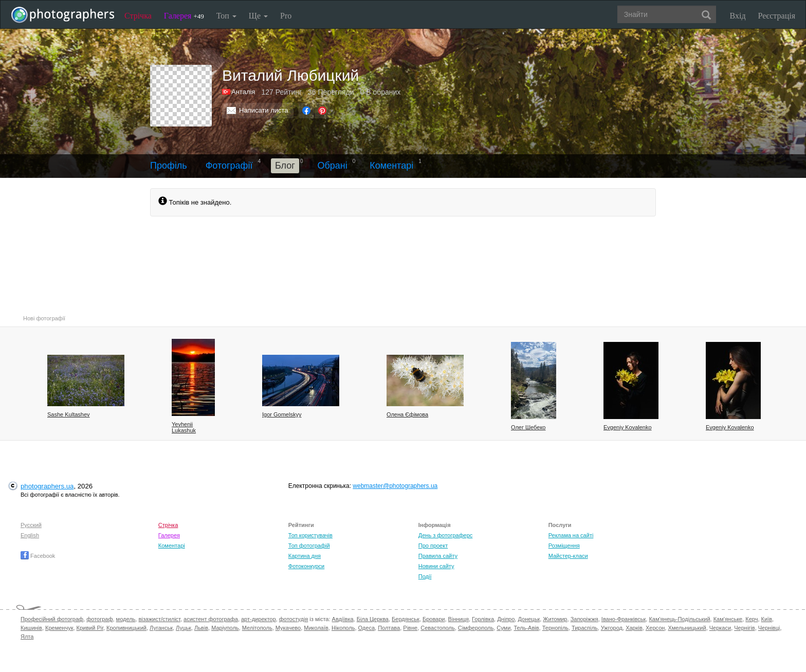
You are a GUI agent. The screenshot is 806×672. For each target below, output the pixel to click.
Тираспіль (585, 628)
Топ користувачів (310, 535)
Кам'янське (728, 619)
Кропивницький (126, 628)
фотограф (99, 619)
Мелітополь (257, 628)
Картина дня (305, 556)
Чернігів (744, 628)
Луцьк (184, 628)
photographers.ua (47, 486)
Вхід (738, 16)
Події (425, 576)
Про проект (433, 546)
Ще (258, 16)
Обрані (332, 166)
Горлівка (483, 619)
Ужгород (612, 628)
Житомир (555, 619)
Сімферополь (476, 628)
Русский (31, 525)
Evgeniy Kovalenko (628, 427)
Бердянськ (406, 619)
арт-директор (259, 619)
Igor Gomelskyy (282, 414)
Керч (752, 619)
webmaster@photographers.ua (395, 486)
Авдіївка (343, 619)
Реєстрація (777, 16)
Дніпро (506, 619)
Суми (503, 628)
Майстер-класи (568, 556)
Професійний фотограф (52, 619)
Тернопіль (555, 628)
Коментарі (391, 166)
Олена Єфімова (407, 414)
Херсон (655, 628)
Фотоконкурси (306, 566)
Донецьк (529, 619)
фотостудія (294, 619)
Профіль (169, 166)
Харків (634, 628)
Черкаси (720, 628)
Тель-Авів (526, 628)
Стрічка (138, 16)
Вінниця (459, 619)
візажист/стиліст (159, 619)
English (30, 535)
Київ (767, 619)
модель (126, 619)
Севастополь (437, 628)
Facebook (38, 556)
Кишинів (31, 628)
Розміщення (564, 546)
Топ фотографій (309, 546)
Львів (201, 628)
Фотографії (229, 166)
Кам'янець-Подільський (679, 619)
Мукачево (288, 628)
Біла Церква (373, 619)
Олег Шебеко (528, 427)
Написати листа (264, 110)
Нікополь (343, 628)
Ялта (27, 637)
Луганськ (161, 628)
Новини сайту (436, 566)
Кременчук (59, 628)
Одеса (367, 628)
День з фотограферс (446, 535)
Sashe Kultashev (69, 414)
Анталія (243, 92)
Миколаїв (316, 628)
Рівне (410, 628)
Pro (286, 16)
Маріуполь (225, 628)
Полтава (389, 628)
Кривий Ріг (90, 628)
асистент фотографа (211, 619)
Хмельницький (687, 628)
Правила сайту (438, 556)
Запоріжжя (584, 619)
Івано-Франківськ (624, 619)
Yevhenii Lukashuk (184, 427)
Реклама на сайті (571, 535)
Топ (226, 16)
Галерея (184, 16)
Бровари (434, 619)
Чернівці (769, 628)
